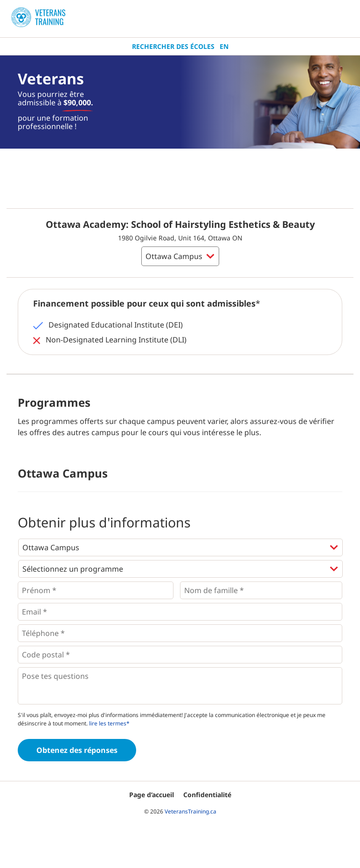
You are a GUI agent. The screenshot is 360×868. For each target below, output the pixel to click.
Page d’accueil (152, 795)
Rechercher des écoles (173, 46)
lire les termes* (109, 723)
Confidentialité (207, 795)
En (224, 46)
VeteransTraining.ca (190, 811)
